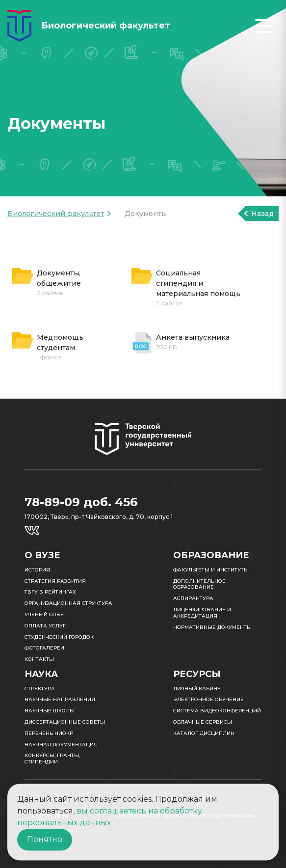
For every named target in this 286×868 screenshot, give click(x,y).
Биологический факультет (56, 214)
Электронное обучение (208, 699)
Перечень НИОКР (49, 733)
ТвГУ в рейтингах (50, 592)
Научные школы (50, 711)
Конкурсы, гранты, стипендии (52, 759)
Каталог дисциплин (204, 733)
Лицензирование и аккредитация (202, 613)
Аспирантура (193, 598)
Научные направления (60, 699)
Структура (40, 689)
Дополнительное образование (199, 584)
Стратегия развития (55, 581)
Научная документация (61, 745)
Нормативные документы (212, 627)
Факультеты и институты (211, 570)
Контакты (39, 659)
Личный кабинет (198, 689)
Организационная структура (68, 603)
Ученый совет (46, 614)
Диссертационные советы (65, 722)
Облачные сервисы (203, 722)
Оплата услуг (45, 626)
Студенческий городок (59, 637)
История (37, 570)
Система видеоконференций (217, 711)
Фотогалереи (44, 648)
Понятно (45, 839)
